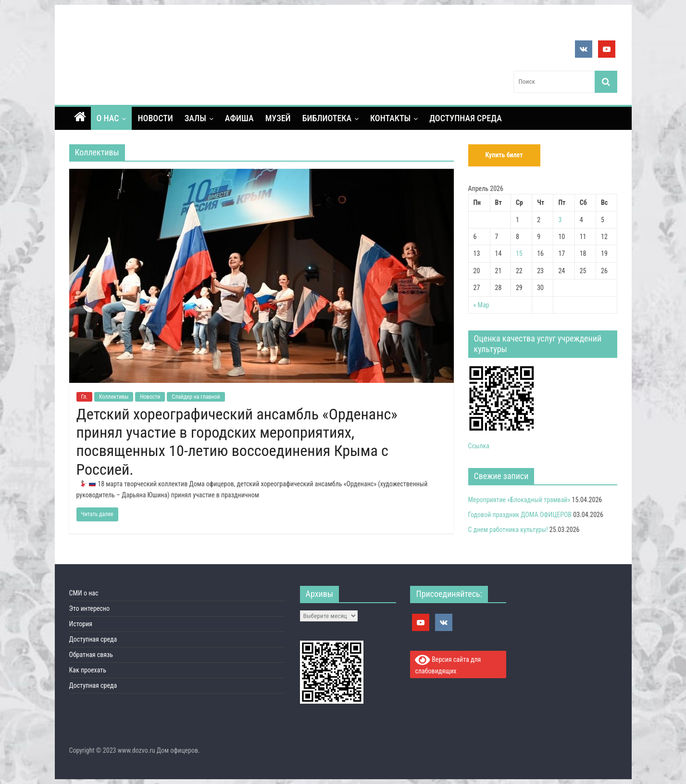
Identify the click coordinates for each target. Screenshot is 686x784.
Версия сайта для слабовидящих (448, 664)
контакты (390, 118)
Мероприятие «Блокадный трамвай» (519, 500)
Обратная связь (91, 655)
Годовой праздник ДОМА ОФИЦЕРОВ (520, 515)
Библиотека (327, 118)
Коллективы (114, 397)
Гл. (85, 397)
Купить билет (504, 155)
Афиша (239, 118)
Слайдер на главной (196, 397)
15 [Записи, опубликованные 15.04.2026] (519, 253)
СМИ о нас (84, 593)
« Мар (481, 305)
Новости (155, 118)
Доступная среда (466, 118)
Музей (278, 118)
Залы (195, 118)
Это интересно (89, 608)
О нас (108, 118)
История (81, 624)
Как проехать (88, 670)
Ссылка (479, 446)
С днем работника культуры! (508, 530)
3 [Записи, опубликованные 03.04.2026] (560, 220)
